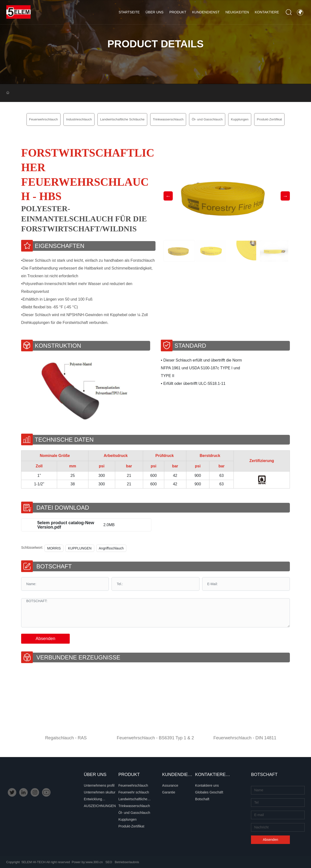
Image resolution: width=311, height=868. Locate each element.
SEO (109, 862)
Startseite (129, 12)
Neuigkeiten (237, 12)
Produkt (178, 12)
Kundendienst (206, 12)
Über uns (155, 12)
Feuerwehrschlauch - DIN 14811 (245, 738)
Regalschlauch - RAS (66, 738)
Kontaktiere (267, 12)
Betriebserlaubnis (127, 862)
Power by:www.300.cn (87, 862)
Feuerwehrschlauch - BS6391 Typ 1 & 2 (155, 738)
